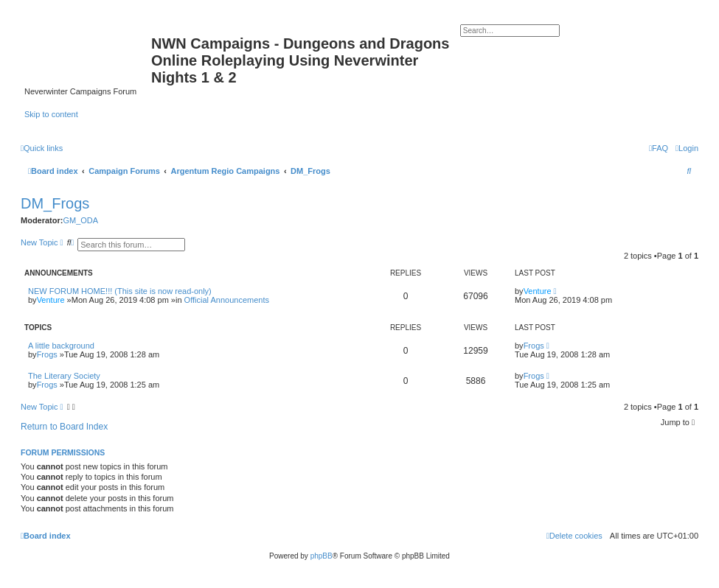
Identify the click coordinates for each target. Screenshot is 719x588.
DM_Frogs (55, 203)
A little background (61, 346)
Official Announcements (227, 300)
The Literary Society (64, 376)
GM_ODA (80, 220)
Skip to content (51, 114)
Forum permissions (63, 452)
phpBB (322, 556)
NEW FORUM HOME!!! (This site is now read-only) (120, 291)
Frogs (47, 354)
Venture (51, 300)
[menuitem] (687, 148)
